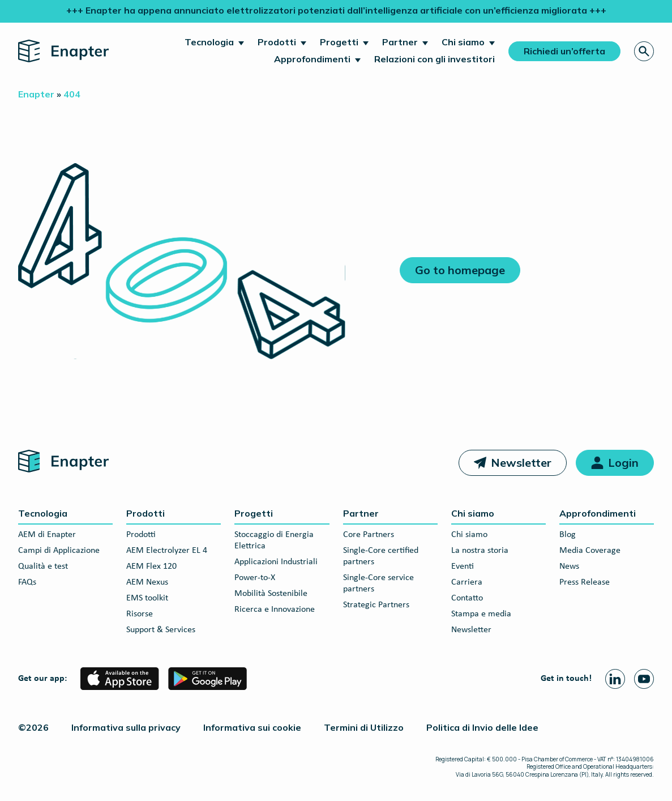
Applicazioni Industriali (276, 562)
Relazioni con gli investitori (435, 59)
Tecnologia (209, 42)
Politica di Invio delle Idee (482, 727)
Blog (568, 535)
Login (623, 463)
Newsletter (521, 463)
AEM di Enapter (47, 535)
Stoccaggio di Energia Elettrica (274, 540)
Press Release (585, 582)
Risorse (140, 614)
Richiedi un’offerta (564, 51)
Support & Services (161, 630)
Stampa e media (481, 614)
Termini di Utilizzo (364, 727)
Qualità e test (43, 566)
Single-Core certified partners (381, 556)
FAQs (27, 582)
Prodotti (277, 42)
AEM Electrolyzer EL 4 (167, 551)
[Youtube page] (644, 679)
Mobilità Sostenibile (271, 594)
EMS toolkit (147, 598)
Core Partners (369, 535)
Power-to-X (255, 578)
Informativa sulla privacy (126, 727)
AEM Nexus (147, 582)
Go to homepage (460, 270)
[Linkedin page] (615, 679)
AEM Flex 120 (151, 566)
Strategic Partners (376, 605)
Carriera (467, 582)
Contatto (467, 598)
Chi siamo (463, 42)
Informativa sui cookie (252, 727)
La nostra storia (480, 551)
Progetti (339, 42)
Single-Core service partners (378, 583)
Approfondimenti (312, 59)
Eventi (463, 566)
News (569, 566)
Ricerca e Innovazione (275, 610)
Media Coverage (590, 551)
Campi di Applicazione (59, 551)
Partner (400, 42)
